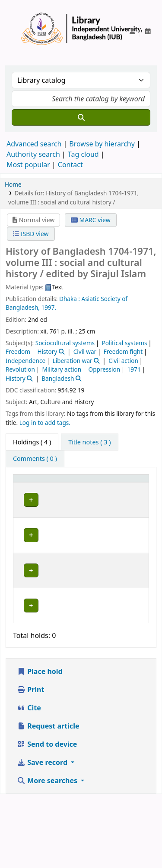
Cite (29, 782)
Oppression (105, 369)
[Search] (81, 117)
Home (13, 184)
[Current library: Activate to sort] (81, 486)
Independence (25, 361)
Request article (48, 800)
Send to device (47, 818)
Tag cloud (83, 154)
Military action (62, 369)
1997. (49, 307)
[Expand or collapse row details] (131, 524)
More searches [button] (48, 855)
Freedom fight (123, 351)
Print (30, 764)
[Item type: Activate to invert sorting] (31, 486)
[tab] (89, 442)
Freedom (18, 351)
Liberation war (73, 361)
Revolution (20, 369)
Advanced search (34, 144)
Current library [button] (74, 491)
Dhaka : (70, 299)
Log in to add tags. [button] (45, 423)
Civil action (123, 361)
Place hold (40, 745)
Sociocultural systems (65, 343)
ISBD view (31, 234)
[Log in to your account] (132, 31)
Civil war (85, 351)
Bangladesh (58, 378)
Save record (43, 836)
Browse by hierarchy (102, 144)
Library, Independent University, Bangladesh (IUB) (77, 520)
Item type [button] (24, 486)
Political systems (125, 343)
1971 (134, 369)
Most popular (28, 165)
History (48, 351)
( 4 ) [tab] (32, 442)
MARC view (91, 220)
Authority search (33, 154)
